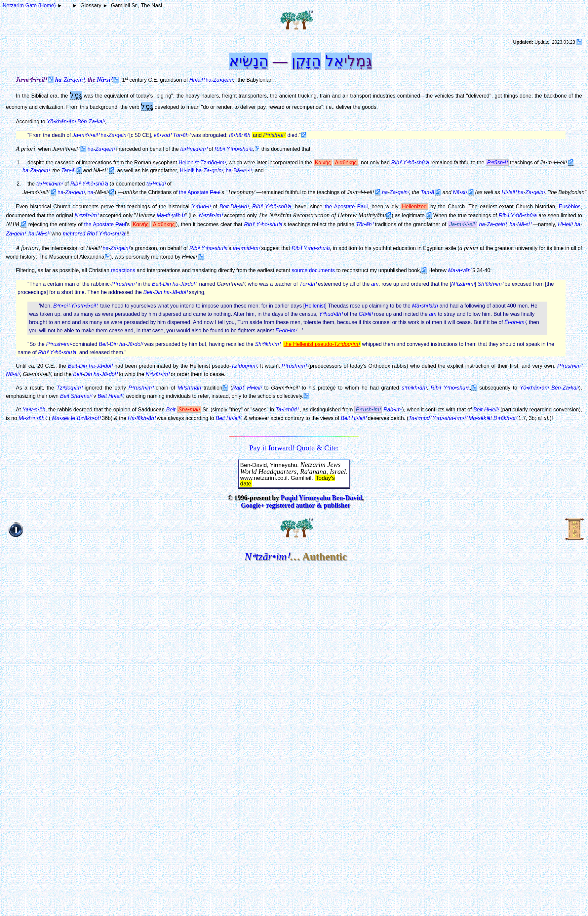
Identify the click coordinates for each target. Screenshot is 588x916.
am (375, 284)
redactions (123, 270)
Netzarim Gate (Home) (29, 5)
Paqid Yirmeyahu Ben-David (321, 498)
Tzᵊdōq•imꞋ (244, 366)
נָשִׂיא (244, 61)
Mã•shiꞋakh (425, 306)
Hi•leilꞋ (509, 192)
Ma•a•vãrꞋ (459, 270)
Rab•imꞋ (393, 409)
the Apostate (200, 192)
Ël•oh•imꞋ (515, 322)
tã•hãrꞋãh (240, 135)
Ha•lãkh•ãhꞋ (142, 418)
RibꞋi (43, 352)
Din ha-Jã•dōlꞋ (179, 284)
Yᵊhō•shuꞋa (63, 352)
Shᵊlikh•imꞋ (490, 284)
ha (58, 80)
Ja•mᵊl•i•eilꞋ (86, 135)
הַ (316, 61)
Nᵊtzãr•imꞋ (463, 284)
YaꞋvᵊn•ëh (34, 409)
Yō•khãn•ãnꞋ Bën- (76, 121)
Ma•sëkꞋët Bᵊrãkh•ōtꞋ (76, 418)
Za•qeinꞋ (74, 80)
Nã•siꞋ (460, 192)
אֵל (334, 61)
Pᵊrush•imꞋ (124, 284)
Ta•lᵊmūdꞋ (287, 409)
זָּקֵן (301, 61)
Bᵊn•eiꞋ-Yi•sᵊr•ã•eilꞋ (75, 306)
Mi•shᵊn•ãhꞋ (32, 418)
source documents (313, 270)
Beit (224, 206)
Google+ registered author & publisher (296, 505)
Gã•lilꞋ (366, 314)
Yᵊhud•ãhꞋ (331, 314)
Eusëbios (570, 207)
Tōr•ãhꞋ (181, 135)
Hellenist (189, 163)
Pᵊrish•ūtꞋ (274, 135)
